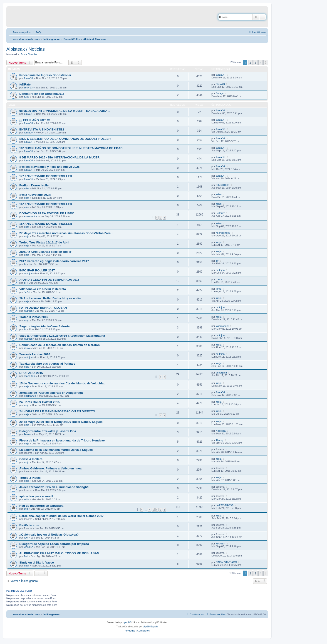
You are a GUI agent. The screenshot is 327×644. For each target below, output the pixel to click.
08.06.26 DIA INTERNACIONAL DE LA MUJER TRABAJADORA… (65, 111)
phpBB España (150, 627)
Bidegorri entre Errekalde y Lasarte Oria (48, 431)
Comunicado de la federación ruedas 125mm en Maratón (59, 345)
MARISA (28, 547)
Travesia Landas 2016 (35, 354)
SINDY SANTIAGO (226, 562)
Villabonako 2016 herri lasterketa (43, 289)
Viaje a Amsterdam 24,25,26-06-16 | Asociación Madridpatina (62, 336)
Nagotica (221, 431)
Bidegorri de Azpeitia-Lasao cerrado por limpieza (54, 544)
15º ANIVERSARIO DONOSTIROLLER (46, 224)
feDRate (25, 84)
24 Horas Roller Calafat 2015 (39, 402)
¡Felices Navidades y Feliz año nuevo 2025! (50, 167)
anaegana (221, 373)
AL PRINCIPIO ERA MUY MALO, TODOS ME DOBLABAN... (60, 553)
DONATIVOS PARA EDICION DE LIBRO (47, 213)
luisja (26, 236)
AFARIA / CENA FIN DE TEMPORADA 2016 (49, 280)
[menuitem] (36, 32)
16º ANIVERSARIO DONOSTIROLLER (46, 204)
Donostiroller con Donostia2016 (42, 94)
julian (27, 188)
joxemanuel (222, 326)
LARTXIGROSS (225, 505)
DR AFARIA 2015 (31, 373)
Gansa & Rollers (31, 459)
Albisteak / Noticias (26, 49)
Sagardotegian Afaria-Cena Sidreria (45, 326)
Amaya (220, 93)
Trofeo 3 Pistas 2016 (34, 317)
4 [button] (261, 63)
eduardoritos (31, 216)
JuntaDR (28, 78)
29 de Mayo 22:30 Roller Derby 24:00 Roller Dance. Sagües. (61, 422)
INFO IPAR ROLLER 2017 (37, 270)
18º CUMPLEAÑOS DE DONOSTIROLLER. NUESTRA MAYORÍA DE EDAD (71, 148)
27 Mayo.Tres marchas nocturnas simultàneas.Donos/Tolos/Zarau (66, 233)
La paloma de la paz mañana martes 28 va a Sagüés (56, 450)
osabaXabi (30, 376)
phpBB (128, 623)
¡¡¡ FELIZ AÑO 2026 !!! (35, 120)
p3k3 (26, 97)
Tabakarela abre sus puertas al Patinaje (47, 364)
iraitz (26, 499)
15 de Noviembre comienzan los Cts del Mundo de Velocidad (62, 383)
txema (219, 279)
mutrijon (28, 273)
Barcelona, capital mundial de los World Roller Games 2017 (61, 516)
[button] (266, 63)
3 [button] (255, 63)
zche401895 (223, 185)
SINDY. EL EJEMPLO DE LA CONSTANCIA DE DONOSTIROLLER (65, 139)
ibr (25, 264)
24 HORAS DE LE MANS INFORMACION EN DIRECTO (57, 411)
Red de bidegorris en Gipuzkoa (41, 506)
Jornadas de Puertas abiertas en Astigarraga (51, 393)
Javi (26, 538)
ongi (26, 509)
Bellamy (220, 213)
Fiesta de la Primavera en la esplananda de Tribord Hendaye (62, 440)
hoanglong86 (223, 233)
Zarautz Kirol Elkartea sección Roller (45, 252)
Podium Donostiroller (35, 185)
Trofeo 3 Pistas (30, 478)
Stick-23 (28, 88)
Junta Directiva (29, 54)
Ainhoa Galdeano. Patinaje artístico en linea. (51, 468)
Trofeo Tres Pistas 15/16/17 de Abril (44, 242)
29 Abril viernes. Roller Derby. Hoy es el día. (50, 298)
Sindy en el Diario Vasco (37, 563)
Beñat (27, 292)
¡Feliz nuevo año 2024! (35, 195)
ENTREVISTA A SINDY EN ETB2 (42, 129)
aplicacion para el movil (36, 496)
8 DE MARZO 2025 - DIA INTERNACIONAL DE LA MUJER (59, 157)
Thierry (220, 440)
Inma (218, 289)
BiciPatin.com (29, 525)
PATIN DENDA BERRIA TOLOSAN (43, 308)
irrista (27, 348)
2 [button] (250, 63)
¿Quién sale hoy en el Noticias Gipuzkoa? (49, 535)
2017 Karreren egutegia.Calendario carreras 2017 (54, 261)
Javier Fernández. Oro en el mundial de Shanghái (54, 487)
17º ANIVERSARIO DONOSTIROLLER (46, 176)
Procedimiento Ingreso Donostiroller (45, 75)
